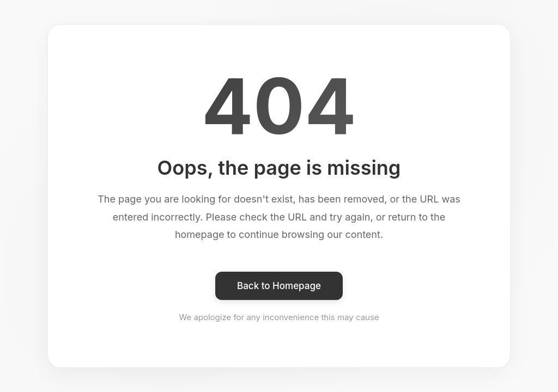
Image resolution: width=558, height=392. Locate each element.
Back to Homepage (279, 286)
